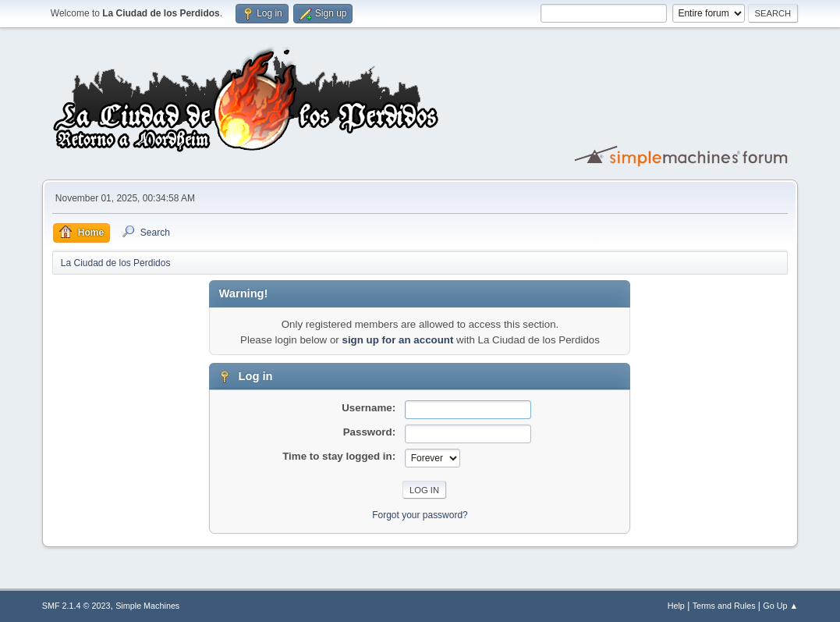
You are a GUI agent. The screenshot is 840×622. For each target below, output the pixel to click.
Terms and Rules (724, 606)
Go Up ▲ (780, 606)
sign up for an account (398, 340)
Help (676, 606)
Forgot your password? (420, 515)
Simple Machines (147, 606)
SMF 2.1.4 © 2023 (76, 606)
